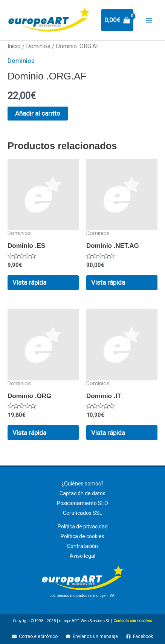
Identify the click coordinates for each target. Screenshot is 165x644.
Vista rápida (29, 282)
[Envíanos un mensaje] (92, 636)
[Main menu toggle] (149, 20)
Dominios (38, 46)
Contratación (82, 546)
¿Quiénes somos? (82, 484)
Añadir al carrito (38, 113)
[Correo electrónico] (35, 636)
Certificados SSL (82, 513)
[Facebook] (140, 636)
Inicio (14, 46)
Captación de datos (82, 493)
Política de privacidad (83, 526)
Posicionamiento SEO (82, 503)
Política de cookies (82, 536)
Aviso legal (82, 556)
